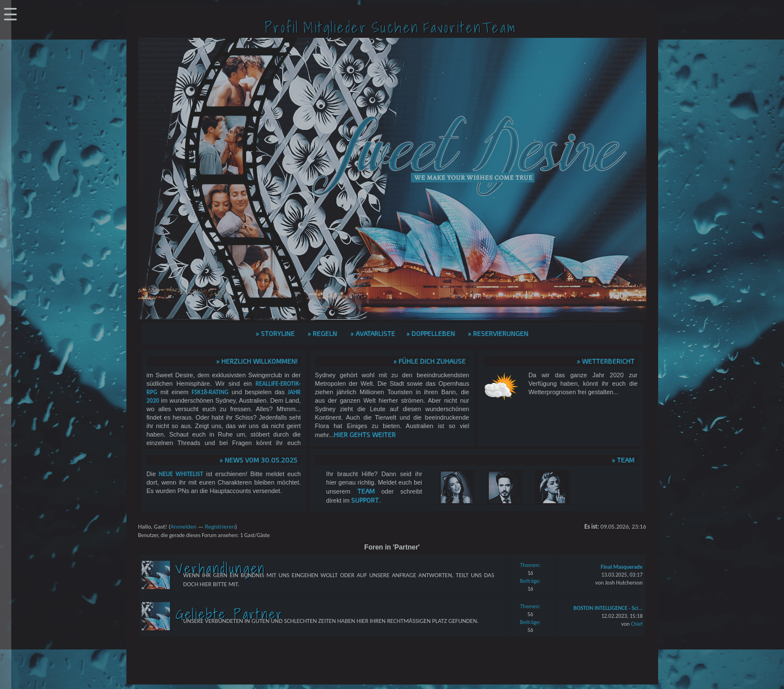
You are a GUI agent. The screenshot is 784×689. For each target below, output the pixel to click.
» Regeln (322, 333)
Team (366, 491)
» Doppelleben (431, 333)
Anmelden (183, 527)
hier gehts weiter (365, 434)
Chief (637, 624)
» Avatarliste (373, 333)
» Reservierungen (498, 333)
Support (365, 500)
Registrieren (220, 527)
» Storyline (275, 333)
